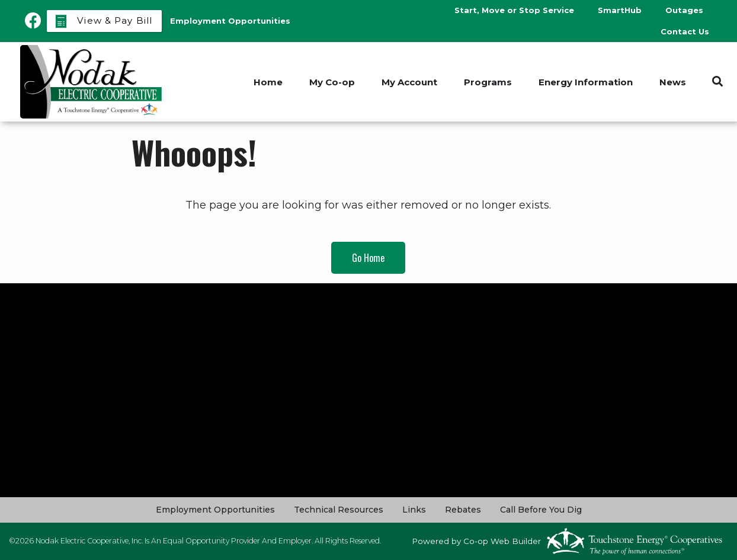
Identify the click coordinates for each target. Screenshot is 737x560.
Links (414, 510)
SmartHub (620, 10)
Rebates (463, 510)
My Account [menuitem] (409, 82)
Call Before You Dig (541, 510)
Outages (684, 10)
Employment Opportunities (215, 510)
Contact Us (685, 31)
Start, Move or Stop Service (514, 10)
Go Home (368, 258)
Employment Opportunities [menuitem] (230, 21)
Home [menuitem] (268, 82)
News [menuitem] (673, 82)
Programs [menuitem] (488, 82)
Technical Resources (339, 510)
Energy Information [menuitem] (586, 82)
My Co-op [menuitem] (332, 82)
